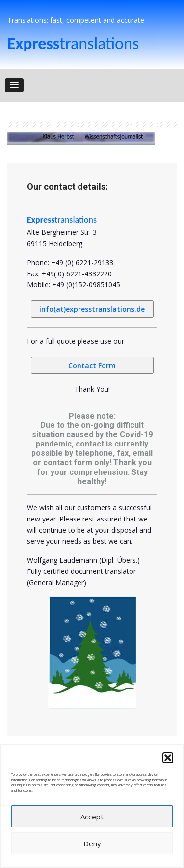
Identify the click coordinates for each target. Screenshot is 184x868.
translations (73, 43)
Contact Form (92, 365)
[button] (168, 758)
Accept (92, 817)
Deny (92, 843)
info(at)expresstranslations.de (92, 309)
